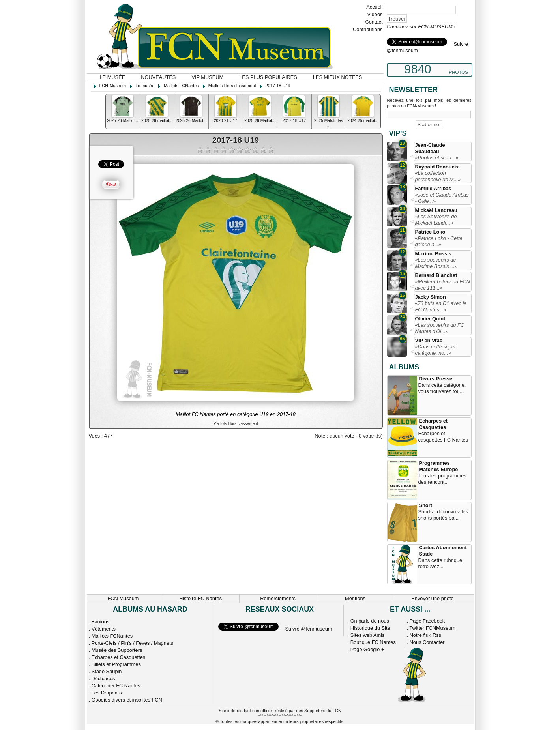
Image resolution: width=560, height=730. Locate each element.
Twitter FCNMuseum (432, 628)
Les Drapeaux (107, 693)
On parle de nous (370, 621)
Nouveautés (158, 77)
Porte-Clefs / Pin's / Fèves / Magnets (132, 643)
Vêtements (104, 629)
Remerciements (278, 598)
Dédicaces (103, 679)
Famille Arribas (433, 188)
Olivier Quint (430, 319)
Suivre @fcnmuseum (309, 629)
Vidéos (375, 14)
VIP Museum (207, 77)
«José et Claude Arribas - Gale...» (442, 198)
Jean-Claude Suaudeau (430, 148)
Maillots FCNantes (112, 636)
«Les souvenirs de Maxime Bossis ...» (436, 263)
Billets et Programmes (116, 664)
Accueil (374, 7)
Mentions (355, 598)
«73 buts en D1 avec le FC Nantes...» (441, 306)
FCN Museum (123, 598)
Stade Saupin (107, 671)
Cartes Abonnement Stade (443, 551)
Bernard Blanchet (436, 275)
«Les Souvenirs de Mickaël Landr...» (436, 220)
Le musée (113, 77)
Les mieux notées (337, 77)
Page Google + (367, 649)
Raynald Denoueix (437, 167)
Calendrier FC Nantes (116, 686)
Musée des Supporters (117, 650)
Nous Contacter (427, 642)
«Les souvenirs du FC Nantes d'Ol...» (440, 328)
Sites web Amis (368, 635)
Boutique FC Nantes (373, 642)
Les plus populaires (268, 77)
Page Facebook (427, 621)
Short (426, 505)
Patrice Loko (430, 232)
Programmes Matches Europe (439, 466)
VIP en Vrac (429, 340)
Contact (374, 22)
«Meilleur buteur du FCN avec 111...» (443, 285)
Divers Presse (436, 379)
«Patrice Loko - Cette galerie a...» (439, 241)
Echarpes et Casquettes (434, 424)
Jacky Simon (431, 297)
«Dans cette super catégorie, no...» (436, 350)
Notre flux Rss (425, 635)
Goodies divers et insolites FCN (127, 700)
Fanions (101, 622)
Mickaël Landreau (436, 210)
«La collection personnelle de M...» (438, 176)
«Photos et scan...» (437, 158)
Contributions (368, 29)
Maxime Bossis (433, 254)
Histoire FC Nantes (200, 598)
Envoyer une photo (432, 598)
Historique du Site (370, 628)
